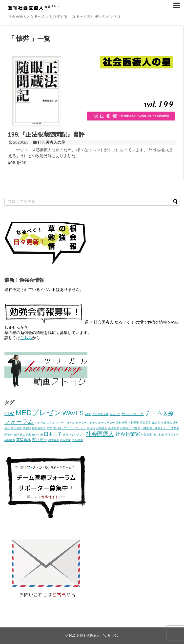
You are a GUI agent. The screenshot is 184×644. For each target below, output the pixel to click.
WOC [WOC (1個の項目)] (88, 414)
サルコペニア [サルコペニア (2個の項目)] (133, 414)
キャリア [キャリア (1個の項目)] (115, 414)
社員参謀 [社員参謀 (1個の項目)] (146, 435)
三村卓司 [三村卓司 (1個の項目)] (122, 423)
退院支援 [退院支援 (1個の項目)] (65, 440)
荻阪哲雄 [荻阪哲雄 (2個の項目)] (24, 440)
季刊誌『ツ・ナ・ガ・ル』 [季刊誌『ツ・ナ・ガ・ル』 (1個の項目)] (70, 428)
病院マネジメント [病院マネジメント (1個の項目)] (74, 435)
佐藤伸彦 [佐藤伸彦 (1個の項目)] (167, 423)
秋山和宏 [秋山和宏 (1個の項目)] (159, 435)
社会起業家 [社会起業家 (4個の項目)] (128, 434)
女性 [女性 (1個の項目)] (49, 428)
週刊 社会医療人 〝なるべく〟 (98, 635)
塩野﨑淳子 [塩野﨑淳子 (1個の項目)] (39, 428)
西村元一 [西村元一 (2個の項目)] (40, 440)
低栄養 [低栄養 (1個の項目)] (156, 423)
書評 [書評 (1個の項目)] (16, 435)
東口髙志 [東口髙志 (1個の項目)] (25, 435)
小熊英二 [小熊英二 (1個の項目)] (126, 428)
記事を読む (18, 162)
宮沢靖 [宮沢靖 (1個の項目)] (91, 428)
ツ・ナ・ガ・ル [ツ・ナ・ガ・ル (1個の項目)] (65, 423)
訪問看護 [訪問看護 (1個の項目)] (54, 440)
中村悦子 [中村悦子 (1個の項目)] (133, 423)
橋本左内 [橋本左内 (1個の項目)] (38, 435)
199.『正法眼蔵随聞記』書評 (47, 134)
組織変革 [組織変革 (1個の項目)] (10, 440)
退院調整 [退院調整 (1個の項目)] (78, 440)
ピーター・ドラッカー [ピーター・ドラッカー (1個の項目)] (89, 423)
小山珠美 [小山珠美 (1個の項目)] (102, 428)
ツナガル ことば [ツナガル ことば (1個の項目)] (45, 423)
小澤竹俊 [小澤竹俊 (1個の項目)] (114, 428)
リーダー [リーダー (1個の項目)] (109, 423)
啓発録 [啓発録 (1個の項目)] (27, 428)
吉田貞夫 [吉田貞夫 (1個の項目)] (16, 428)
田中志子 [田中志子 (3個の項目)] (53, 434)
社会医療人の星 (51, 142)
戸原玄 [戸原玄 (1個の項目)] (136, 428)
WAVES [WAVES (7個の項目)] (73, 413)
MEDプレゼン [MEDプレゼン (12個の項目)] (38, 413)
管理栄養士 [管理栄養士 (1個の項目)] (172, 435)
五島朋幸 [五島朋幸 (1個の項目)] (145, 423)
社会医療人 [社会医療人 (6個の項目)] (100, 434)
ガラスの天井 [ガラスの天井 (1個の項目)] (100, 414)
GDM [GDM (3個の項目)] (10, 414)
